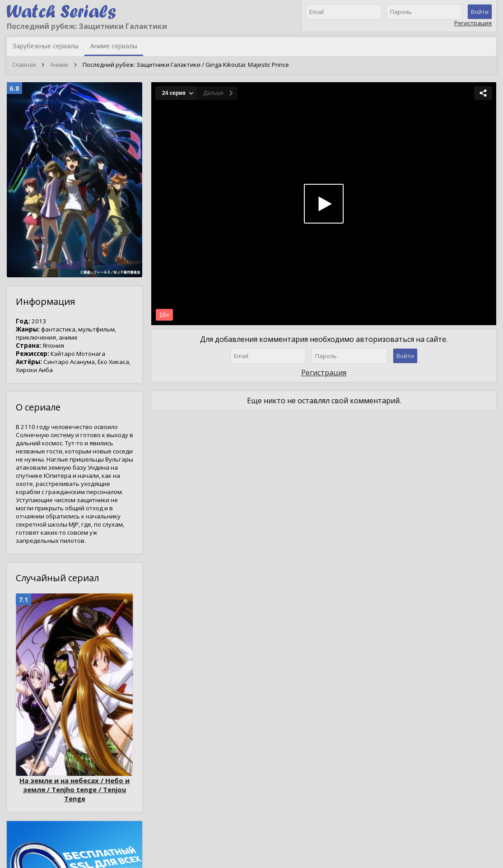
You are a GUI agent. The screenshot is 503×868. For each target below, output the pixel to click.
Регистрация (473, 23)
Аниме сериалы (114, 46)
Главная (24, 65)
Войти (480, 12)
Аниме (59, 65)
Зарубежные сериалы (46, 46)
